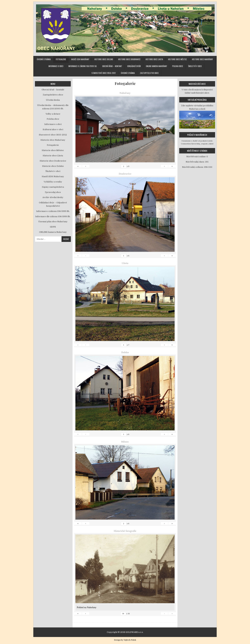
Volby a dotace (53, 114)
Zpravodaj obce (53, 192)
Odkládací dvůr (134, 66)
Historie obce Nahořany (202, 59)
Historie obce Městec (177, 59)
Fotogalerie (61, 59)
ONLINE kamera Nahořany (156, 66)
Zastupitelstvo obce (149, 73)
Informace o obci (56, 66)
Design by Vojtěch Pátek (125, 640)
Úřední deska (53, 100)
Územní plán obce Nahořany (53, 222)
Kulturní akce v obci (53, 129)
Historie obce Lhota (154, 59)
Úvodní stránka (44, 59)
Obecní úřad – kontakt (112, 66)
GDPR (53, 227)
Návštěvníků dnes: (195, 162)
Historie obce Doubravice (129, 59)
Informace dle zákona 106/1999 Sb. (53, 216)
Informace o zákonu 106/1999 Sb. (83, 66)
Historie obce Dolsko (104, 59)
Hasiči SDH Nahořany (80, 59)
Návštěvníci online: (196, 157)
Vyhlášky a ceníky (53, 182)
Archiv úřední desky (53, 197)
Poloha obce (178, 66)
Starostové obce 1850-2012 (104, 73)
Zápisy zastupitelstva (53, 187)
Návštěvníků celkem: (193, 167)
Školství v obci (195, 66)
